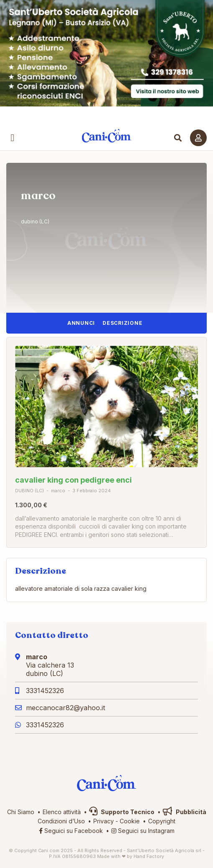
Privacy (104, 821)
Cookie (130, 821)
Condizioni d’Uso (61, 821)
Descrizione (122, 323)
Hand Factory (149, 856)
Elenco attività (62, 812)
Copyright (162, 821)
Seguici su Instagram (143, 831)
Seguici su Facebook (71, 831)
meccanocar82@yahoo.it (65, 708)
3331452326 (45, 691)
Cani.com (106, 136)
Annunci (81, 323)
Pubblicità (185, 812)
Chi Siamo (21, 812)
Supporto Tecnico (122, 812)
